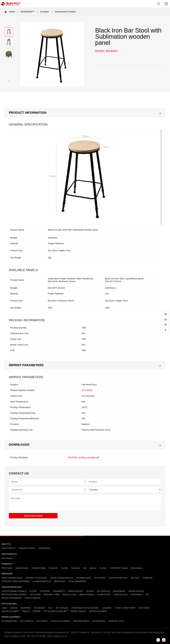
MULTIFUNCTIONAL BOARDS (14, 595)
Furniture (45, 12)
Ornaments (53, 568)
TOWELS (26, 611)
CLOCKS (90, 591)
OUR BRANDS (44, 548)
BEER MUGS (60, 581)
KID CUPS (135, 578)
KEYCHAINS (35, 595)
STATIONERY (136, 595)
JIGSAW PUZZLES (136, 591)
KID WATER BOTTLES (118, 578)
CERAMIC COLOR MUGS (36, 578)
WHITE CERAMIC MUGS (12, 578)
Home (12, 12)
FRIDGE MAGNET (75, 591)
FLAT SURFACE (26, 621)
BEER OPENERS (87, 595)
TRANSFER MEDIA (81, 621)
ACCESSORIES (99, 621)
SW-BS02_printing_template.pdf (83, 457)
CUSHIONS (106, 608)
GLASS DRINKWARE (77, 581)
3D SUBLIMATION (9, 621)
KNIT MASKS (144, 608)
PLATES (33, 591)
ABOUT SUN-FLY (9, 548)
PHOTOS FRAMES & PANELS (14, 591)
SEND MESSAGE (33, 516)
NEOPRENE (26, 608)
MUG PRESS (42, 621)
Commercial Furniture (65, 12)
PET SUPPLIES (103, 591)
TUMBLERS (147, 578)
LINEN (4, 608)
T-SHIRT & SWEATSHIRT (125, 608)
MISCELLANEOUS (33, 598)
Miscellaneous (137, 568)
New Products (7, 558)
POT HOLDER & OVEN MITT (56, 611)
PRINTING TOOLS (116, 621)
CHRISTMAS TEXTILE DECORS (85, 608)
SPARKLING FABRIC (98, 611)
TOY (147, 595)
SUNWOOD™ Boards (119, 568)
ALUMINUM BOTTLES (42, 581)
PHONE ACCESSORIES (12, 598)
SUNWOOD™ (28, 12)
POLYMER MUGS (83, 578)
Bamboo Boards (22, 568)
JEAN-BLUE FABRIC (10, 611)
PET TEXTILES (62, 608)
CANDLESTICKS (121, 595)
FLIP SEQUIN (39, 608)
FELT (50, 608)
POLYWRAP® (100, 578)
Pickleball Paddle (39, 568)
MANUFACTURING (27, 548)
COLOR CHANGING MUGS (62, 578)
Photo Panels (7, 568)
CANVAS (14, 608)
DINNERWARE (119, 591)
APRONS (36, 611)
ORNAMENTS (59, 591)
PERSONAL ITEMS (52, 595)
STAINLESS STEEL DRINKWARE (15, 581)
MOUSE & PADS (70, 595)
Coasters (65, 568)
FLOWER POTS (104, 595)
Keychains (76, 568)
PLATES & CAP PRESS (60, 621)
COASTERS (45, 591)
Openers (93, 568)
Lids (85, 568)
